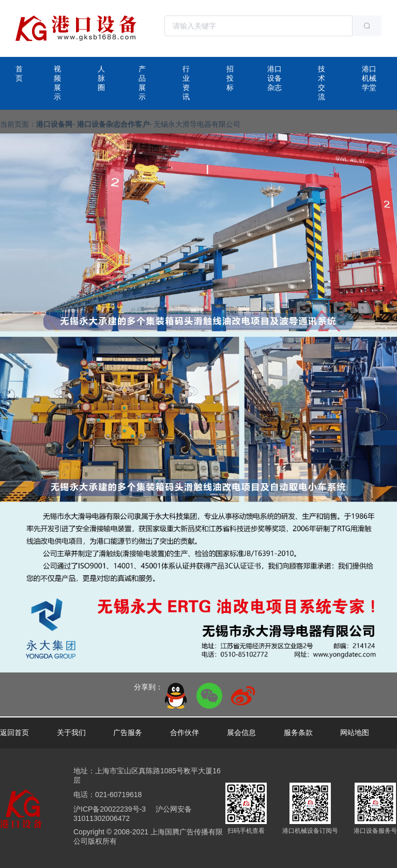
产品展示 (142, 83)
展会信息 (241, 732)
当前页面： (18, 124)
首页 (19, 73)
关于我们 (71, 732)
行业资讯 (186, 83)
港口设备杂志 (274, 78)
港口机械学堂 (369, 78)
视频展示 (57, 83)
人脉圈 (101, 78)
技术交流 (322, 83)
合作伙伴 (185, 732)
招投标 (230, 78)
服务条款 (298, 732)
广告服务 (128, 732)
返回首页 (14, 732)
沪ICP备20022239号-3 (110, 809)
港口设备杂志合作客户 (113, 124)
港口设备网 (54, 124)
